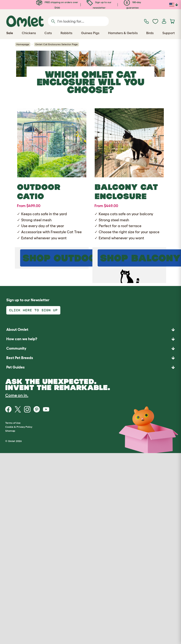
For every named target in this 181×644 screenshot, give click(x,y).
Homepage (23, 44)
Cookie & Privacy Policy (19, 427)
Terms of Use (13, 423)
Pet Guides (16, 367)
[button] (90, 367)
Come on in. (17, 395)
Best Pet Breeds (20, 358)
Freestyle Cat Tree (66, 232)
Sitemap (10, 431)
